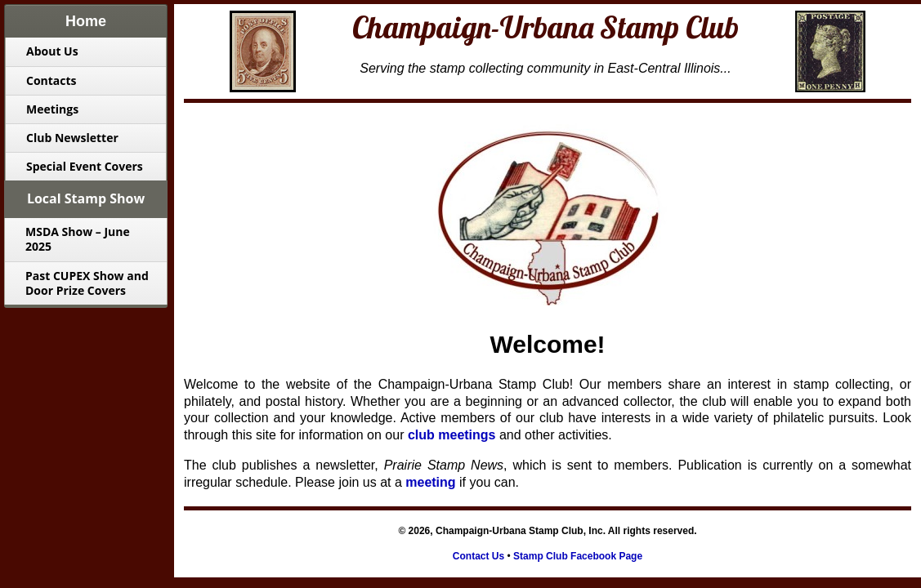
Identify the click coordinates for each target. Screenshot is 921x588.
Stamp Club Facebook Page (578, 556)
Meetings (52, 109)
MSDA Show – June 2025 (78, 239)
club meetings (452, 435)
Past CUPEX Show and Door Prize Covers (87, 283)
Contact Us (478, 556)
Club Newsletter (72, 138)
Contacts (51, 80)
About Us (52, 51)
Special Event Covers (85, 166)
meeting (430, 482)
